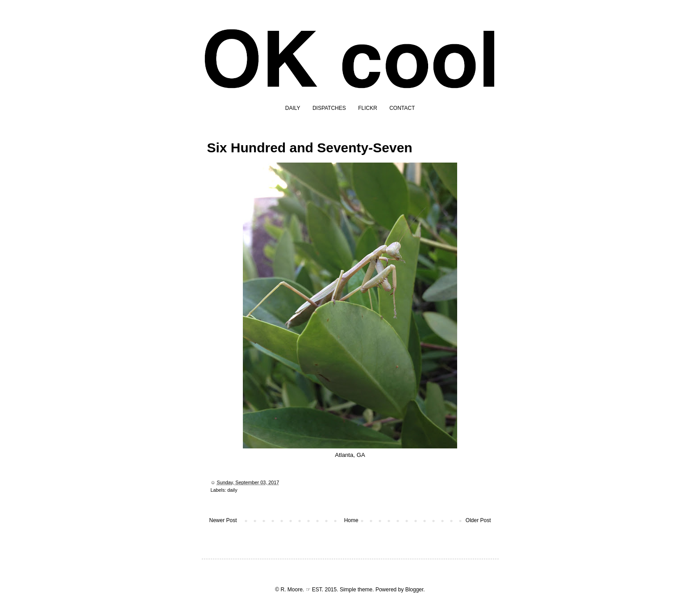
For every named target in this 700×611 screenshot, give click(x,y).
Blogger (415, 590)
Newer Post (223, 520)
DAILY (293, 108)
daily (232, 490)
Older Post (478, 520)
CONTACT (402, 108)
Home (351, 520)
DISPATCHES (329, 108)
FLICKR (368, 108)
